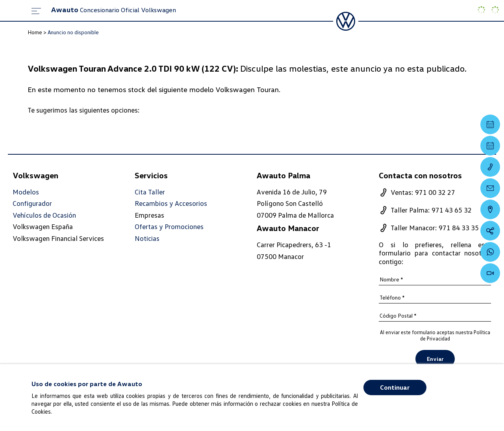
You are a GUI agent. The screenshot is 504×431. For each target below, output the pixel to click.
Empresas (149, 215)
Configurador (32, 203)
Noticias (147, 238)
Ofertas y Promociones (169, 227)
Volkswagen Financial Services (58, 238)
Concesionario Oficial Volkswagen (114, 10)
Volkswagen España (43, 226)
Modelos (26, 192)
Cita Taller (150, 192)
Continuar (395, 387)
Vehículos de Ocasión (44, 215)
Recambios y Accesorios (171, 203)
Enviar (435, 359)
